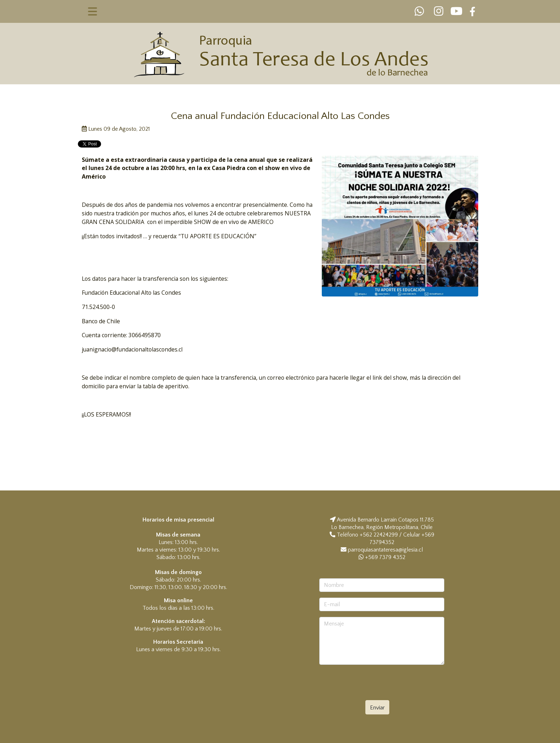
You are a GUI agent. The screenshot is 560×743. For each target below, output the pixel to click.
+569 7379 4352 (382, 557)
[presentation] (381, 684)
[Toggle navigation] (93, 11)
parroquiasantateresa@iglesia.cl (385, 550)
